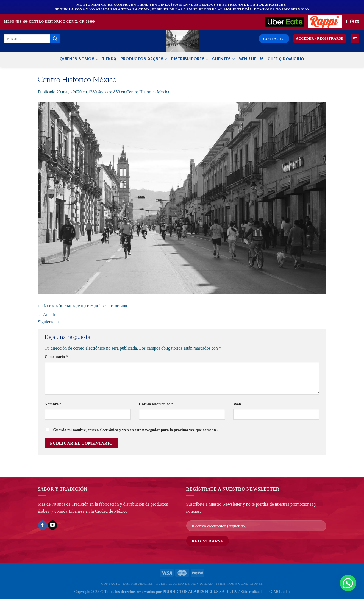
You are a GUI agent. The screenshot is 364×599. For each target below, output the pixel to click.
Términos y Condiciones (239, 584)
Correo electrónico (156, 404)
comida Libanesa (69, 511)
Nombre (53, 404)
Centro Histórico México (148, 92)
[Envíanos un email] (357, 22)
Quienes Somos (79, 59)
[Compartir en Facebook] (43, 525)
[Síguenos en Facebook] (347, 22)
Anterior (48, 315)
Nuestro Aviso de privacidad (184, 584)
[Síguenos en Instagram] (352, 22)
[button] (348, 583)
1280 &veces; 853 (104, 92)
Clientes (223, 59)
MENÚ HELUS (251, 59)
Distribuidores (190, 59)
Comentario (56, 357)
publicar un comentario (111, 306)
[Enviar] (55, 39)
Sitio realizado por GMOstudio (265, 592)
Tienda (109, 59)
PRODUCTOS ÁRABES (144, 59)
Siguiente (49, 322)
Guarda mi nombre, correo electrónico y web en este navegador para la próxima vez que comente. (136, 430)
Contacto (111, 584)
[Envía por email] (53, 525)
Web (237, 404)
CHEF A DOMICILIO (286, 59)
